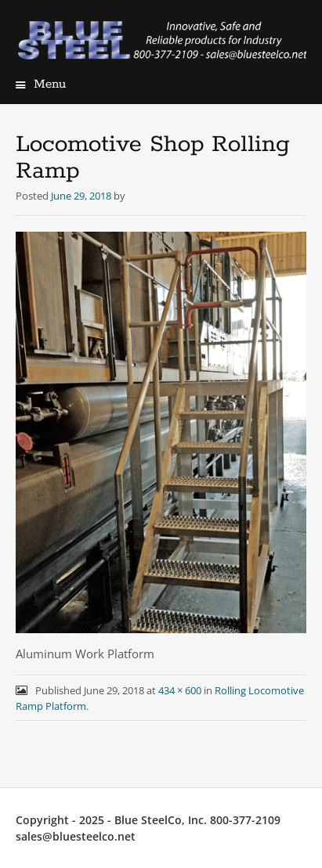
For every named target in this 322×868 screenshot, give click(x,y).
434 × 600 (180, 690)
